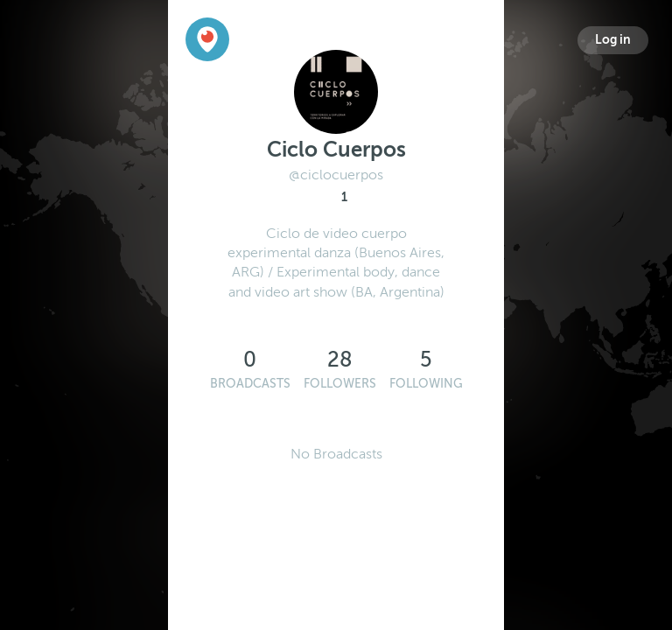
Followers (340, 384)
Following (426, 384)
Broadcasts (250, 384)
